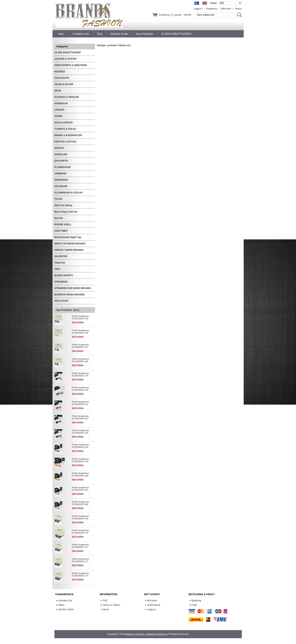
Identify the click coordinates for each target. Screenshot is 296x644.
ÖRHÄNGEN (61, 180)
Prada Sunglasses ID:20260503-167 (80, 489)
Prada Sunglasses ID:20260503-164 (80, 446)
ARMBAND (60, 174)
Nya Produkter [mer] (68, 310)
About (106, 609)
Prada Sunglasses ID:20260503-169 (80, 517)
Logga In (198, 9)
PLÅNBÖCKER (63, 167)
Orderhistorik (154, 605)
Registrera (212, 9)
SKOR (58, 91)
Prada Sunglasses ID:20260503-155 (80, 317)
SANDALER (61, 154)
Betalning (196, 601)
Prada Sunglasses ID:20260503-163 (80, 432)
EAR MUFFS (61, 161)
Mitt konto (226, 9)
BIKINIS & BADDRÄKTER (68, 135)
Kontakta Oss (65, 601)
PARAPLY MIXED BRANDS (69, 250)
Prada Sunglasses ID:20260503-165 (80, 460)
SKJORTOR (61, 256)
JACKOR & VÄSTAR (65, 59)
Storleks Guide (66, 609)
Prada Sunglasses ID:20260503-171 (80, 546)
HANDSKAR (61, 103)
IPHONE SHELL (63, 225)
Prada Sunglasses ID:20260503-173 (80, 574)
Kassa (238, 9)
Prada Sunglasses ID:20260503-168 (80, 503)
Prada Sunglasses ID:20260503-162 (80, 417)
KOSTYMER (61, 231)
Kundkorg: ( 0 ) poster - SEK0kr (175, 15)
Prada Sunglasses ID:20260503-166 (80, 474)
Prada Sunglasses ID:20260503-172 (80, 560)
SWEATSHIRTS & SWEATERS (71, 65)
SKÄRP (59, 116)
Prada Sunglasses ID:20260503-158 (80, 360)
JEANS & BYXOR (64, 84)
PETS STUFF (61, 301)
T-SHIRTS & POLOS (65, 129)
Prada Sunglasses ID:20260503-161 (80, 403)
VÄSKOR (59, 110)
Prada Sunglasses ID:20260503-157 (80, 346)
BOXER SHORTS (64, 275)
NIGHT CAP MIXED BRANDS (70, 244)
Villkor (61, 605)
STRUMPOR (61, 282)
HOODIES (60, 72)
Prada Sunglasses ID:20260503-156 (80, 332)
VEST (57, 269)
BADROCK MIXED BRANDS (70, 295)
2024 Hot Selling (63, 205)
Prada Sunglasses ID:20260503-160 (80, 389)
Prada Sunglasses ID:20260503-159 (80, 374)
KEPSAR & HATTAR (65, 142)
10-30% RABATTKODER (68, 53)
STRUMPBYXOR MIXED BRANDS (73, 288)
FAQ (105, 601)
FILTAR (58, 199)
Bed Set (59, 218)
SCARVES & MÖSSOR (67, 97)
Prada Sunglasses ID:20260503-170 (80, 532)
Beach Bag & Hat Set (66, 212)
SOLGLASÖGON (64, 123)
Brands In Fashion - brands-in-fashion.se (147, 634)
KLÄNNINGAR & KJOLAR (68, 193)
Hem (61, 34)
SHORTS (59, 148)
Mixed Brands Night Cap (68, 237)
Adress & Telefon (112, 605)
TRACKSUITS (62, 78)
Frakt (194, 605)
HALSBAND (61, 186)
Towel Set (60, 263)
